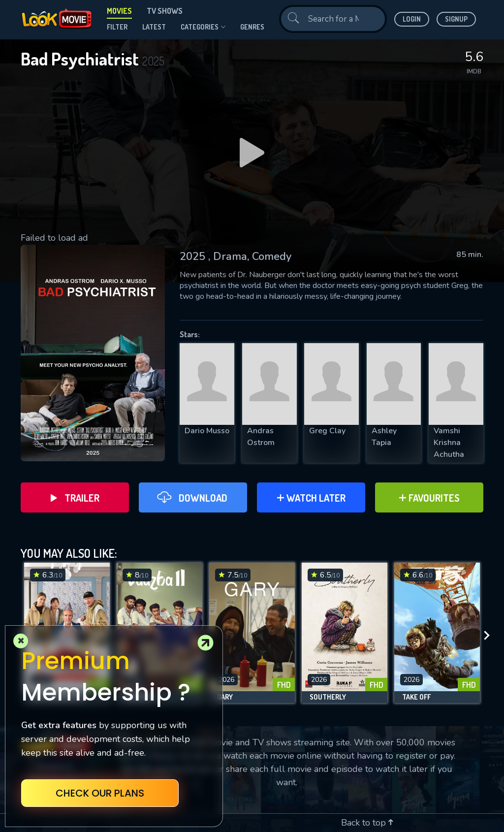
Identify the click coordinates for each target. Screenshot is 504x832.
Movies (119, 11)
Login (412, 19)
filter (117, 27)
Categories (203, 27)
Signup (456, 19)
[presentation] (490, 635)
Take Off (416, 697)
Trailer (75, 498)
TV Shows (165, 11)
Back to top (367, 823)
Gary (225, 697)
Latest (154, 27)
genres (252, 27)
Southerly (328, 697)
